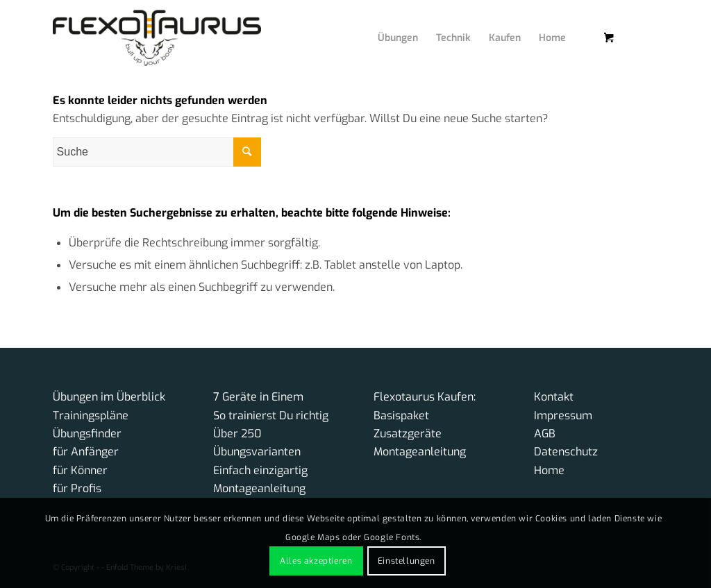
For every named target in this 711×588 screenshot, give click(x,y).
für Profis (77, 488)
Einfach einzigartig (260, 470)
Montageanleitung (259, 488)
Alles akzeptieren (316, 561)
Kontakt (554, 397)
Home (549, 470)
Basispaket (401, 415)
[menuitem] (387, 24)
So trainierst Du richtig (271, 415)
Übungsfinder (87, 434)
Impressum (563, 415)
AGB (545, 434)
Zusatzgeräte (408, 434)
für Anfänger (86, 452)
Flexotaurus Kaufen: (425, 397)
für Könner (80, 470)
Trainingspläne (91, 415)
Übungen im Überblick (109, 397)
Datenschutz (566, 452)
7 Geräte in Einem (258, 397)
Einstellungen (407, 561)
